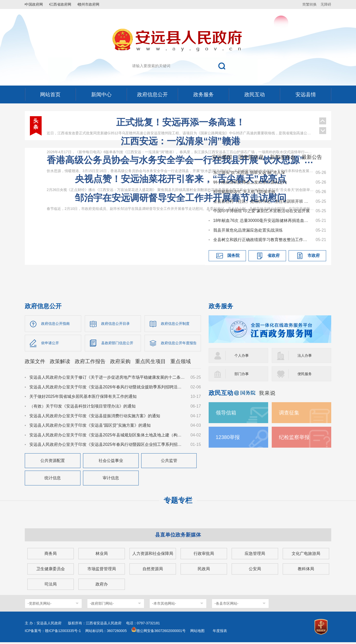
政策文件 (35, 363)
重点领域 (181, 363)
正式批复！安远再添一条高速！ (181, 122)
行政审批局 (204, 555)
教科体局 (306, 571)
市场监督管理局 (102, 571)
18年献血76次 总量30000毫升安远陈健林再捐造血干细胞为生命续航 (262, 220)
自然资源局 (153, 571)
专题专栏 (178, 502)
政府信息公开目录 (117, 324)
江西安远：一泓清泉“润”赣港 (181, 141)
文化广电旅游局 (306, 555)
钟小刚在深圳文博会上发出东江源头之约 (250, 182)
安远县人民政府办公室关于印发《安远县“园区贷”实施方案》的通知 (90, 427)
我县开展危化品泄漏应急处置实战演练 (248, 230)
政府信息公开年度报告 (181, 344)
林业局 (102, 555)
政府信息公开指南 (57, 324)
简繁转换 (310, 4)
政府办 (102, 586)
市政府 (314, 255)
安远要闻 (222, 157)
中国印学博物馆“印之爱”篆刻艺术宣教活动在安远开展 (262, 211)
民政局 (204, 571)
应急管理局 (255, 555)
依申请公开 (51, 344)
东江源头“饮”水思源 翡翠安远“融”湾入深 (249, 172)
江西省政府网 (65, 4)
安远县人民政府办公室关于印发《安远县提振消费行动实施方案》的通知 (95, 417)
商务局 (51, 555)
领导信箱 (227, 413)
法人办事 (306, 355)
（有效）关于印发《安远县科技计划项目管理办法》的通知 (82, 408)
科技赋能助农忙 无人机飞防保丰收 (244, 192)
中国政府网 (36, 4)
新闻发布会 (283, 157)
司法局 (51, 586)
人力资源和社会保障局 (153, 555)
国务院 (233, 255)
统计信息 (53, 480)
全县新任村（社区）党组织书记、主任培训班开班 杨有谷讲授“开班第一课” (262, 201)
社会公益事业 (111, 462)
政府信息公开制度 (177, 324)
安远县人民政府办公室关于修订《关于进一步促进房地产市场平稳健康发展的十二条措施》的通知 (108, 379)
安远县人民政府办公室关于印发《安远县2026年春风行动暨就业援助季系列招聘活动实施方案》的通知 (108, 389)
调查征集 (290, 413)
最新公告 (312, 157)
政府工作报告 (90, 363)
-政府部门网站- (102, 605)
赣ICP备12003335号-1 (63, 633)
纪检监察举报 (296, 437)
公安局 (255, 571)
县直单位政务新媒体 (178, 536)
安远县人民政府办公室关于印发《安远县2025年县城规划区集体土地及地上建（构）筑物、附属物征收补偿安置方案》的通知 (108, 437)
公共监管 (169, 462)
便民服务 (306, 374)
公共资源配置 (53, 462)
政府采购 (120, 363)
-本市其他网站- (164, 605)
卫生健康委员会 (51, 571)
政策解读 (60, 363)
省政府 (274, 255)
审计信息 (111, 480)
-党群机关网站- (39, 605)
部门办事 (243, 374)
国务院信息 (251, 157)
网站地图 (197, 633)
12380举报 (229, 437)
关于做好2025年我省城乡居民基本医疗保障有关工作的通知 (83, 398)
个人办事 (243, 355)
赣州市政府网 (95, 4)
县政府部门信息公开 (120, 344)
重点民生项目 (150, 363)
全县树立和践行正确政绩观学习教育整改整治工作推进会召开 (262, 240)
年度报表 (220, 633)
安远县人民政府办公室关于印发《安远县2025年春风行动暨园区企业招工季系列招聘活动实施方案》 (108, 446)
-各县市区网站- (226, 605)
